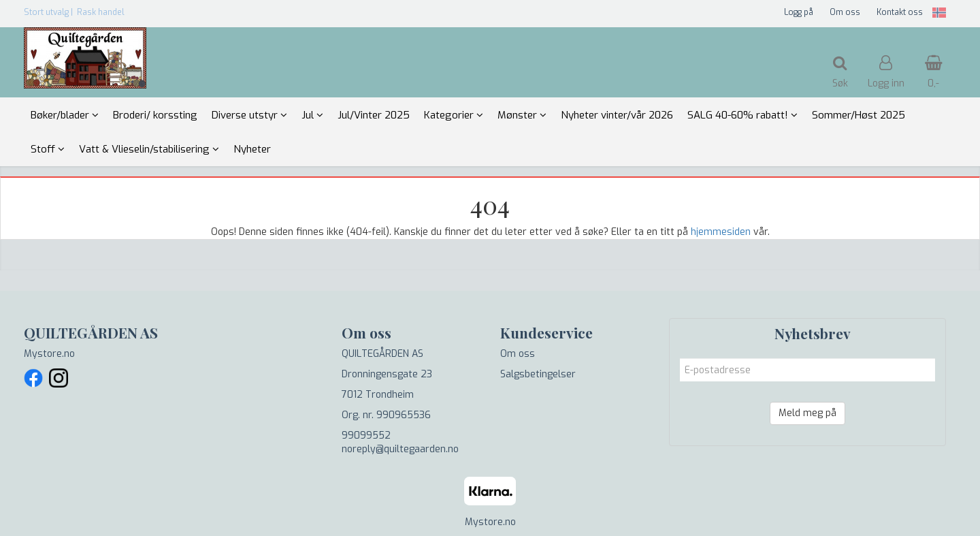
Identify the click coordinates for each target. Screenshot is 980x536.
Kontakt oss (900, 12)
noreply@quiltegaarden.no (400, 449)
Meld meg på (807, 413)
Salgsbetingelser (538, 374)
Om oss (845, 12)
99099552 (366, 436)
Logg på (799, 12)
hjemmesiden (721, 232)
